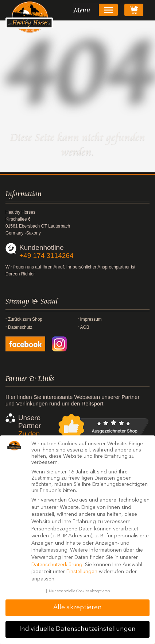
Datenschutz (20, 327)
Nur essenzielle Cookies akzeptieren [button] (80, 591)
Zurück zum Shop (25, 319)
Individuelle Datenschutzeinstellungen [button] (77, 629)
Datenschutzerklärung (57, 565)
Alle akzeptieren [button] (77, 608)
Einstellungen (82, 572)
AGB (85, 327)
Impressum (91, 319)
